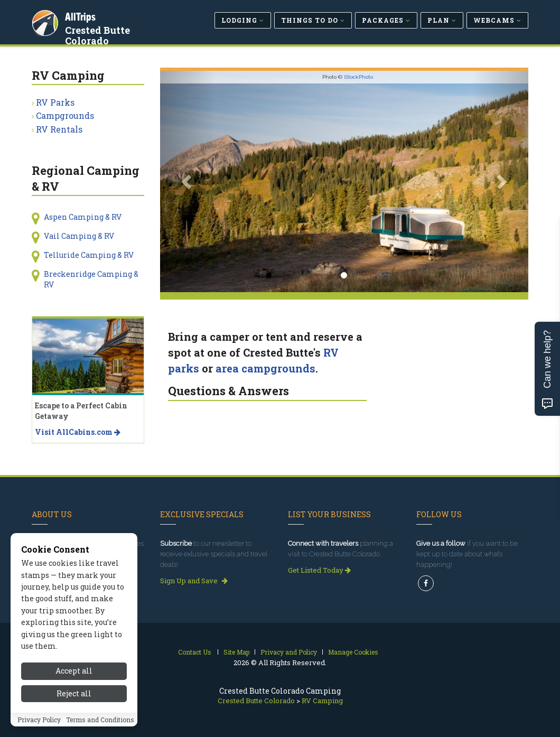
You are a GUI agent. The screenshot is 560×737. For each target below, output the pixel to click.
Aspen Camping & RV (83, 217)
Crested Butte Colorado (99, 34)
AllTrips (82, 15)
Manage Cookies (353, 652)
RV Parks (55, 102)
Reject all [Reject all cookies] (74, 693)
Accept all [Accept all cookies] (74, 671)
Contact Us (195, 652)
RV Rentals (59, 129)
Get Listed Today (319, 570)
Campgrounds (65, 115)
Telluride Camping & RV (89, 255)
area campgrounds (265, 368)
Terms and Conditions (100, 720)
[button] (188, 181)
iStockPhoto (358, 77)
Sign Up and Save (194, 581)
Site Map (236, 652)
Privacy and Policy (289, 652)
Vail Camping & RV (79, 236)
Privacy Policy (39, 720)
